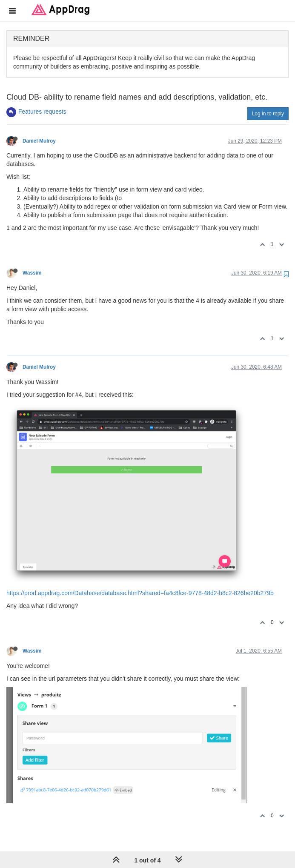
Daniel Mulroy (39, 141)
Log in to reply (268, 114)
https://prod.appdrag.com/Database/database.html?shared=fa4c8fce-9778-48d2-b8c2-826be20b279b (140, 593)
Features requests (42, 112)
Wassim (32, 273)
